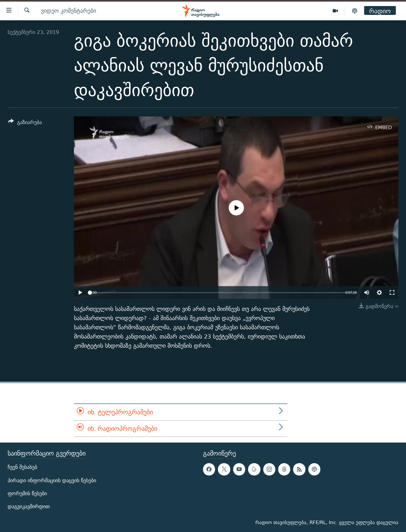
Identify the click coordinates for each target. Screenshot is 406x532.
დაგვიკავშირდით (29, 506)
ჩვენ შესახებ (22, 467)
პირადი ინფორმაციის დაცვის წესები (52, 480)
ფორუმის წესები (27, 493)
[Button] (25, 123)
